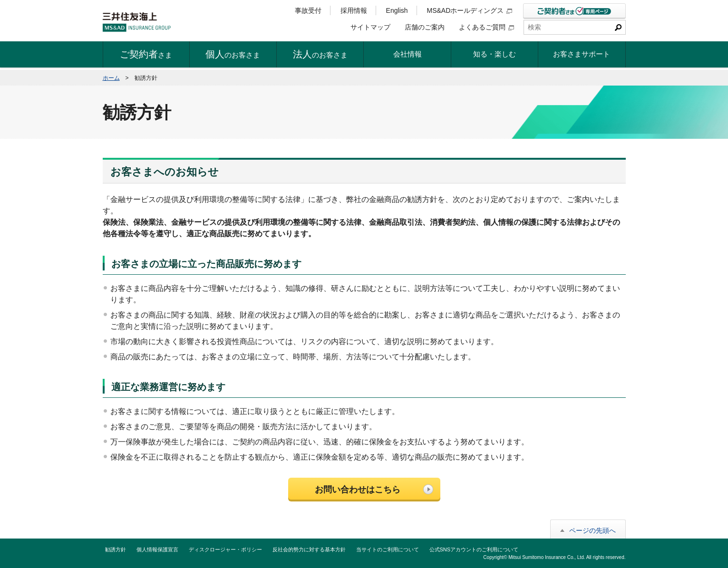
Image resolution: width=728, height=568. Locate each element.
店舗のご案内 (425, 27)
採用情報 (354, 10)
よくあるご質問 (486, 27)
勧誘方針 (116, 549)
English (397, 10)
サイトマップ (370, 27)
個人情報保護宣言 (157, 549)
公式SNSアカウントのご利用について (474, 549)
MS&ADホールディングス (470, 10)
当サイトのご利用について (388, 549)
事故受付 (308, 10)
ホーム (111, 78)
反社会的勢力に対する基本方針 (309, 549)
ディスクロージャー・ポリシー (225, 549)
